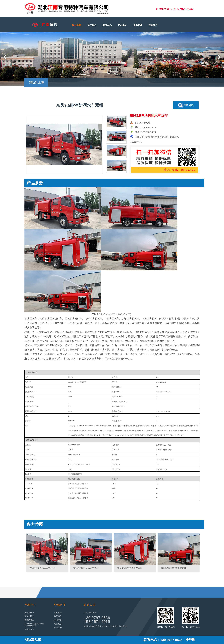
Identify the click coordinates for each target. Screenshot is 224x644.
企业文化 (58, 620)
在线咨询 (186, 105)
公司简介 (58, 613)
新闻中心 (107, 25)
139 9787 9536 (97, 618)
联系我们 (153, 25)
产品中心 (122, 25)
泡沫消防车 (29, 616)
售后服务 (138, 25)
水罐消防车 (29, 613)
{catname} (40, 624)
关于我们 (92, 25)
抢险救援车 (29, 620)
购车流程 (58, 627)
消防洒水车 (29, 629)
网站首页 (77, 25)
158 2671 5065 (97, 622)
